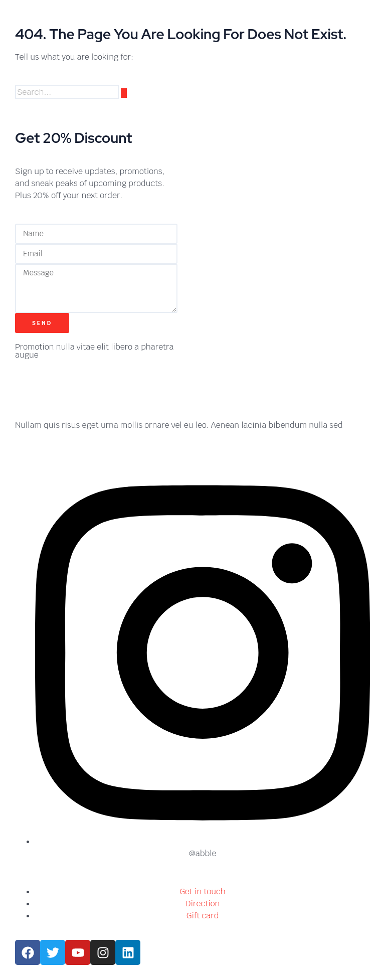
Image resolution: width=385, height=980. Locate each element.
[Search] (124, 93)
